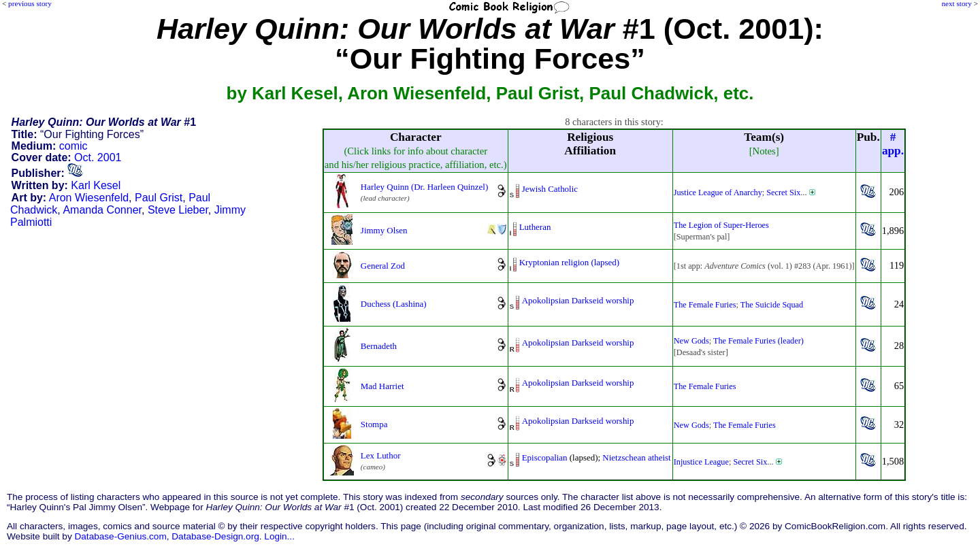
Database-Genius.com (120, 536)
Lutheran (535, 227)
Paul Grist (159, 198)
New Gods (691, 341)
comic (73, 146)
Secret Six (783, 193)
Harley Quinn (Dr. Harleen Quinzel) (424, 187)
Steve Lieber (178, 210)
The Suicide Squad (772, 305)
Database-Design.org (215, 536)
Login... (279, 536)
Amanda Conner (102, 210)
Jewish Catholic (550, 189)
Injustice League (701, 462)
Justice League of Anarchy (718, 193)
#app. (893, 144)
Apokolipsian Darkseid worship (578, 300)
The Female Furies (705, 305)
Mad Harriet (382, 386)
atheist (659, 457)
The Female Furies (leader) (758, 341)
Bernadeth (379, 346)
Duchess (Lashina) (394, 304)
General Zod (383, 266)
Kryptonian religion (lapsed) (569, 262)
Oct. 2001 (98, 157)
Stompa (374, 424)
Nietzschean (624, 457)
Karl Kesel (96, 185)
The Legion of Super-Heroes (721, 225)
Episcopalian (545, 457)
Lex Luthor (381, 455)
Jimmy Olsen (384, 230)
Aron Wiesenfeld (89, 198)
